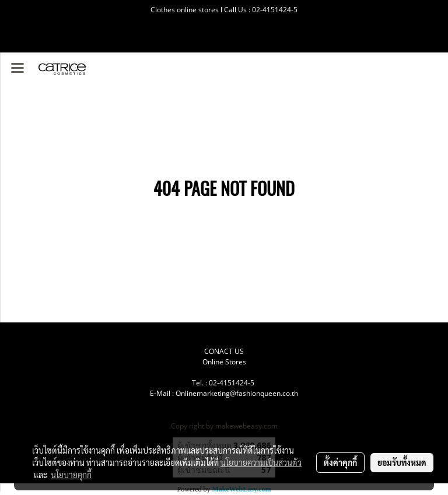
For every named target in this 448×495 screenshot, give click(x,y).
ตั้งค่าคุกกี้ (340, 462)
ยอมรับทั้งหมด (402, 462)
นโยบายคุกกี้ (71, 475)
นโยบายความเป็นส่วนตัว (261, 462)
